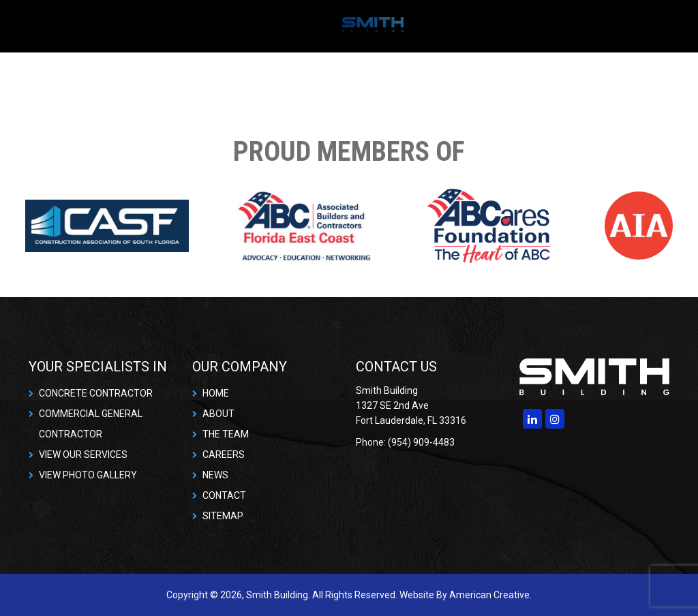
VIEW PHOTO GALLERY (88, 475)
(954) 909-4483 (421, 442)
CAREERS (224, 455)
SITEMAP (223, 516)
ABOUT (218, 414)
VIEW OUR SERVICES (83, 455)
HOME (216, 393)
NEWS (215, 475)
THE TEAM (226, 434)
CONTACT (224, 495)
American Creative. (490, 595)
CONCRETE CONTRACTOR (96, 393)
